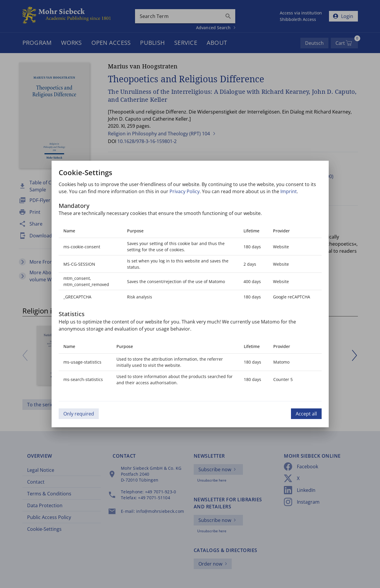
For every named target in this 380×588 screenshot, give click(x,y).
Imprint (289, 191)
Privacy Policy (185, 191)
